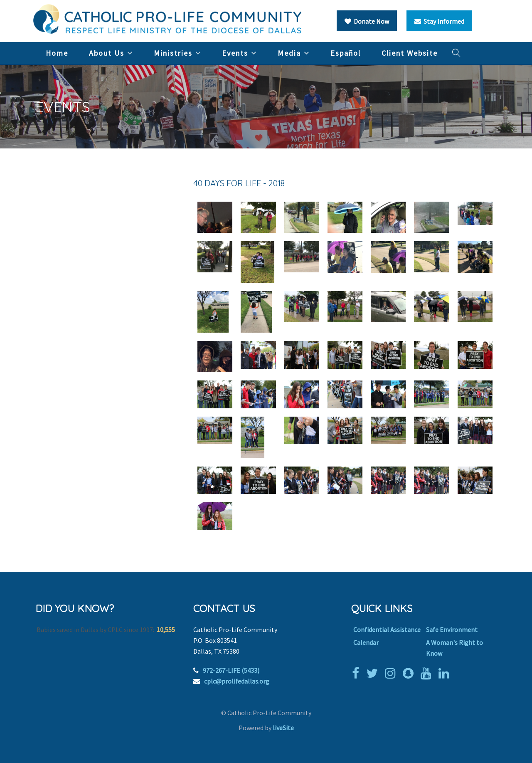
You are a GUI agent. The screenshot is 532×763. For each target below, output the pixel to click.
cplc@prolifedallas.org (237, 681)
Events (235, 53)
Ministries (173, 53)
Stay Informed (439, 21)
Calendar (366, 642)
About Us (107, 53)
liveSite (283, 728)
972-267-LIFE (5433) (231, 670)
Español (346, 53)
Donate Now (367, 21)
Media (289, 53)
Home (57, 53)
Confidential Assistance (387, 630)
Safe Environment (452, 630)
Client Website (410, 53)
